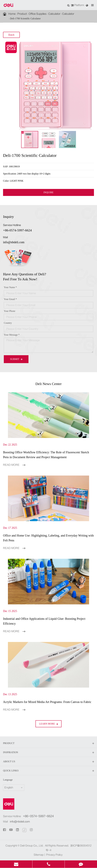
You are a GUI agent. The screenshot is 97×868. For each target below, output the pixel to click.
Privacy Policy (54, 855)
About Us (48, 762)
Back (11, 35)
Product (22, 14)
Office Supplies (38, 14)
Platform (78, 5)
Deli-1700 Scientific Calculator (25, 18)
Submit (16, 359)
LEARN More (49, 724)
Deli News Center (49, 384)
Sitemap (39, 855)
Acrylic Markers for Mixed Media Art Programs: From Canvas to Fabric (47, 702)
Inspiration (48, 753)
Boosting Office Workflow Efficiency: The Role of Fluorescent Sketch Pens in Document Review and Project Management (46, 455)
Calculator (54, 14)
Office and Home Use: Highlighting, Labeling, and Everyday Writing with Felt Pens (48, 538)
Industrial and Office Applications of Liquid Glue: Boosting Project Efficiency (44, 621)
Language (8, 780)
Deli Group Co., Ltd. (32, 846)
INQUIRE (49, 193)
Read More (14, 465)
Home (12, 14)
